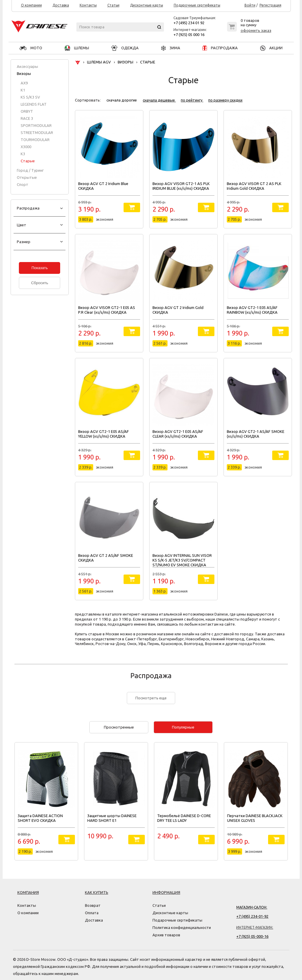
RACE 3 (27, 118)
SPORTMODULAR (36, 125)
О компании (31, 5)
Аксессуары (27, 66)
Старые (28, 161)
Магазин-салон (251, 907)
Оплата (92, 913)
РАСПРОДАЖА (220, 48)
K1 (23, 90)
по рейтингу (192, 100)
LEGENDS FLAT (34, 104)
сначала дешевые (159, 100)
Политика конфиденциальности (182, 927)
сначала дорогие (122, 100)
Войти (250, 5)
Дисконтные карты (147, 5)
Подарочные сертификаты (197, 5)
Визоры (24, 73)
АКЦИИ (271, 48)
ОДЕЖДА (125, 48)
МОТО (31, 48)
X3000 (26, 147)
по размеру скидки (225, 100)
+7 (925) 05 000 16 (189, 35)
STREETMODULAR (37, 132)
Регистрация (270, 5)
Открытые (27, 177)
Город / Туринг (30, 170)
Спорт (23, 184)
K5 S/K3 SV (30, 97)
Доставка (61, 5)
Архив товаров (166, 935)
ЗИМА (171, 48)
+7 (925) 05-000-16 (252, 936)
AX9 (24, 83)
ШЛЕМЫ (77, 48)
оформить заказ (256, 30)
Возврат (93, 905)
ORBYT (27, 111)
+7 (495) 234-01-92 (252, 916)
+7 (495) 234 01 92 (189, 23)
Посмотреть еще (151, 698)
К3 (23, 154)
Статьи (113, 5)
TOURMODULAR (35, 140)
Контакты (88, 5)
